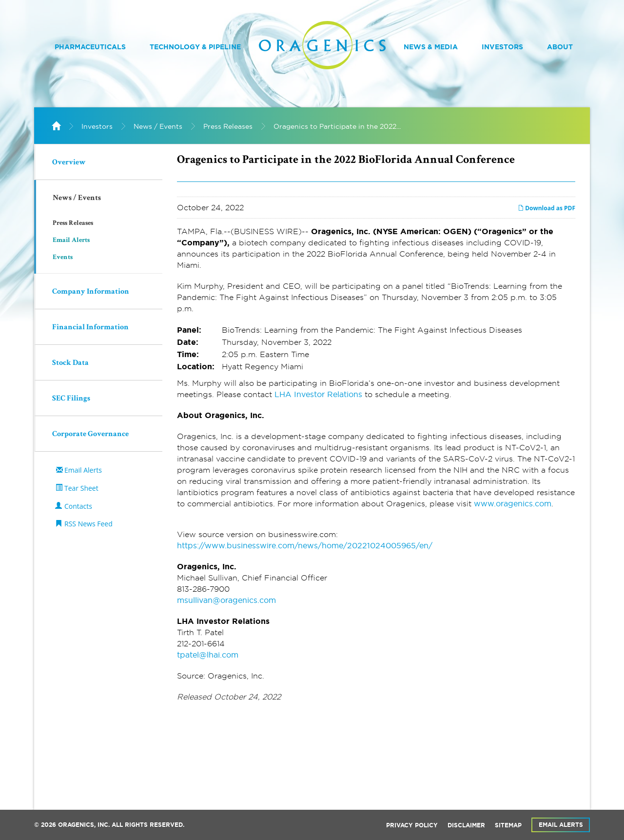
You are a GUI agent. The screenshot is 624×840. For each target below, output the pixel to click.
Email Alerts (71, 240)
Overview (69, 163)
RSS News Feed (88, 524)
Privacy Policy (412, 825)
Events (63, 258)
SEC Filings (71, 399)
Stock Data (70, 363)
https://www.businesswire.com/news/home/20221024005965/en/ (305, 545)
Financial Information (90, 328)
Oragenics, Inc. (84, 825)
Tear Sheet (81, 488)
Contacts (78, 506)
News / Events (158, 126)
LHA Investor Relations (318, 394)
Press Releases (228, 126)
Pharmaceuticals (90, 47)
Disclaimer (466, 825)
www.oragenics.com (513, 503)
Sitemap (508, 825)
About (560, 47)
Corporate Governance (90, 435)
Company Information (91, 292)
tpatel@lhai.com (208, 655)
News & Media (431, 47)
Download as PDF (546, 208)
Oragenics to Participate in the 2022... (337, 126)
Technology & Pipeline (195, 47)
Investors (502, 47)
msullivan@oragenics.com (226, 600)
